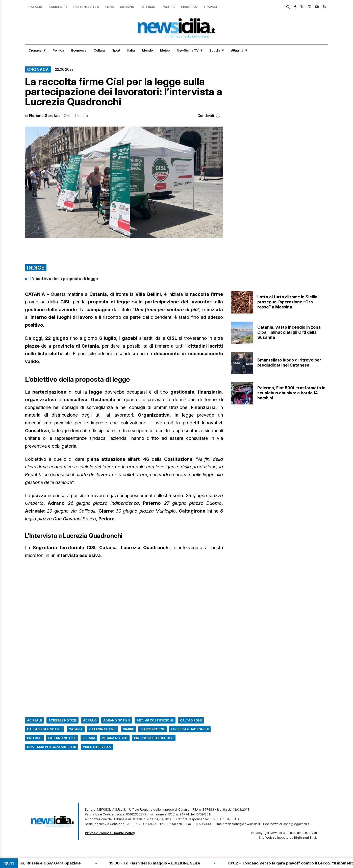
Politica (58, 50)
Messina (127, 7)
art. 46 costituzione (155, 720)
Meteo (165, 50)
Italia (131, 50)
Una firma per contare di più (52, 747)
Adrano (90, 720)
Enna (110, 7)
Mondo (147, 50)
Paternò (34, 738)
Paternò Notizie (62, 738)
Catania (35, 7)
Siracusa (189, 7)
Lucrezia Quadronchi (190, 729)
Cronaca (35, 50)
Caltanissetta (86, 7)
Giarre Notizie (153, 729)
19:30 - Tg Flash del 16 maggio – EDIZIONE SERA (202, 863)
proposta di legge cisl (154, 738)
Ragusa (168, 7)
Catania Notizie (103, 729)
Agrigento (58, 7)
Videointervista (97, 747)
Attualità (237, 50)
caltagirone (191, 720)
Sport (116, 50)
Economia (79, 50)
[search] (288, 7)
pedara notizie (115, 738)
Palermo (148, 7)
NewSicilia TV (188, 50)
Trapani (210, 7)
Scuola (215, 50)
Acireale (34, 720)
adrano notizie (117, 720)
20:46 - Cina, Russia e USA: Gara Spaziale (88, 863)
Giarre (128, 729)
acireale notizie (62, 720)
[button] (124, 182)
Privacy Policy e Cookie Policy (110, 833)
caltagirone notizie (45, 729)
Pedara (89, 738)
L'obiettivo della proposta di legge (64, 279)
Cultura (99, 50)
